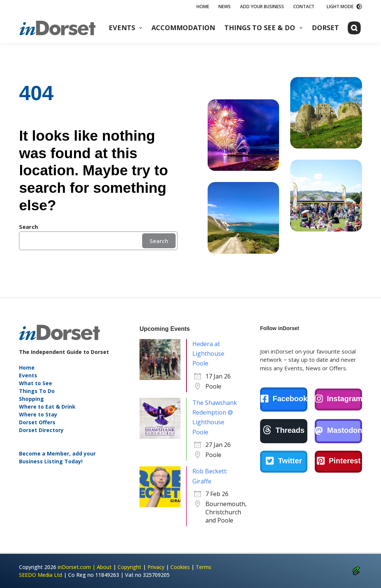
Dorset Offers (37, 422)
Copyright (129, 567)
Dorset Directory (41, 430)
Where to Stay (38, 414)
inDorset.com (74, 567)
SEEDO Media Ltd (41, 575)
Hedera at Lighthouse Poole (208, 354)
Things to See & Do (265, 28)
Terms (204, 567)
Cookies (180, 567)
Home (203, 7)
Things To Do (37, 391)
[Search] (354, 28)
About (104, 567)
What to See (36, 383)
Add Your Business (262, 7)
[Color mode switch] (344, 7)
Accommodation (183, 28)
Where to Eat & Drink (47, 407)
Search (159, 241)
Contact (304, 7)
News (225, 7)
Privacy (156, 567)
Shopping (31, 399)
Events (127, 28)
